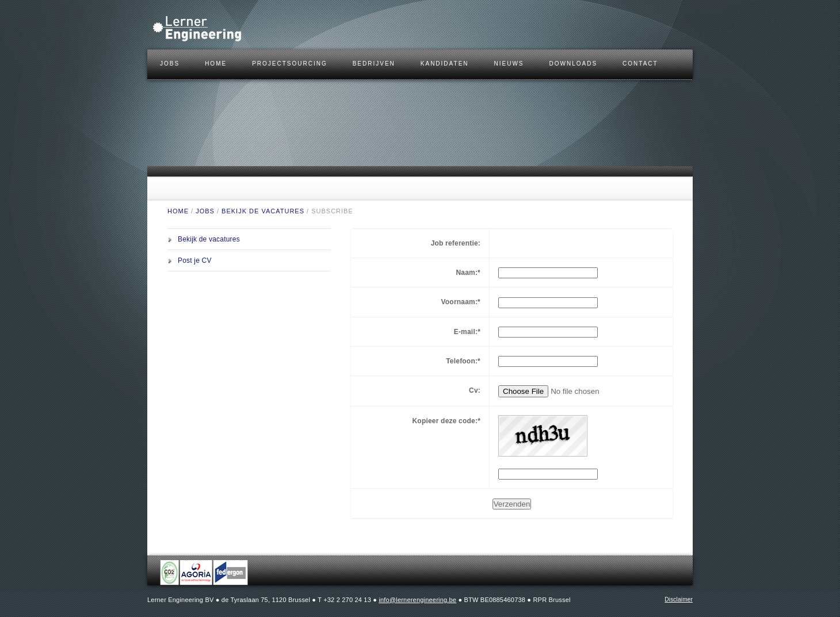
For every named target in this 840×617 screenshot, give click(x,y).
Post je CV (195, 260)
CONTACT (640, 64)
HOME (216, 64)
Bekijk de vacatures (263, 211)
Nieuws (509, 64)
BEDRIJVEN (374, 64)
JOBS (170, 64)
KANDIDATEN (445, 64)
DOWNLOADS (574, 64)
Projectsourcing (290, 64)
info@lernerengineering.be (417, 600)
